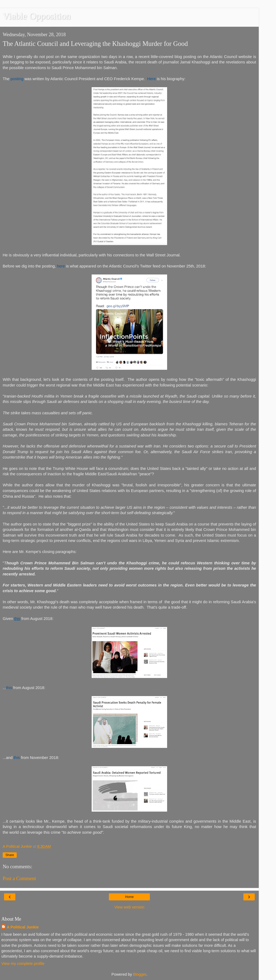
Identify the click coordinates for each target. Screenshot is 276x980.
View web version (129, 907)
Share (10, 855)
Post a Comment (19, 878)
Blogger (140, 974)
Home (129, 897)
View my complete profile (23, 964)
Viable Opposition (37, 16)
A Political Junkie (23, 927)
